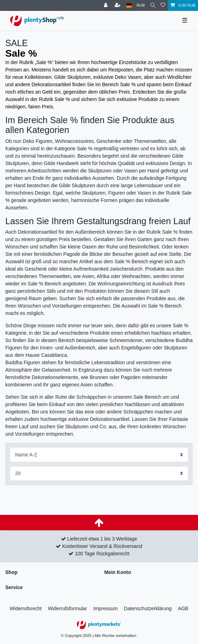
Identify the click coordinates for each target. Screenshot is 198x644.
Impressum (105, 608)
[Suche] (153, 5)
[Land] (129, 5)
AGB (183, 608)
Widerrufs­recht (26, 608)
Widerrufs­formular (68, 608)
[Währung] (141, 5)
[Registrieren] (118, 5)
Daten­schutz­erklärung (148, 608)
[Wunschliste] (163, 5)
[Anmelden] (106, 5)
